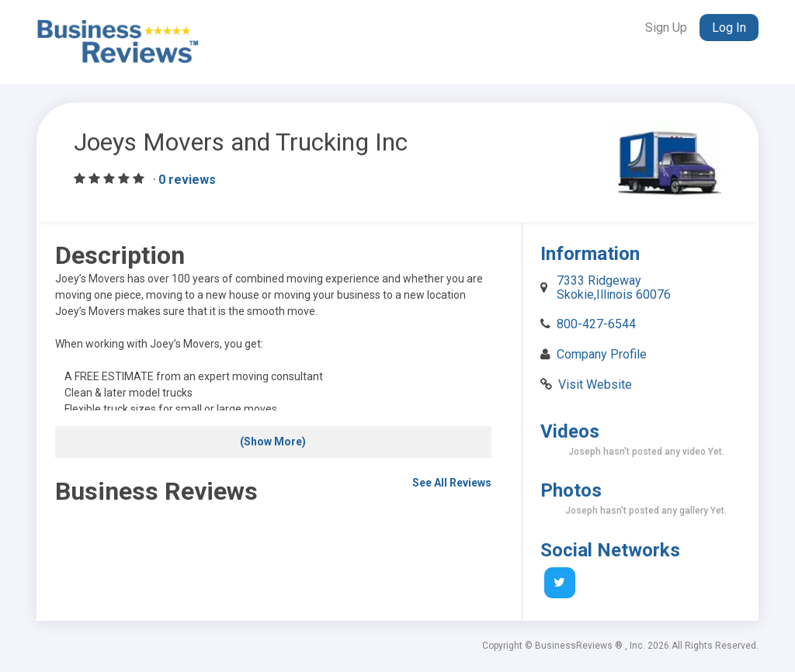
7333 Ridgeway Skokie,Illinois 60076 (614, 288)
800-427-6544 (596, 324)
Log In (729, 28)
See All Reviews (452, 483)
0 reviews (187, 180)
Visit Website (595, 384)
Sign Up (666, 28)
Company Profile (602, 354)
